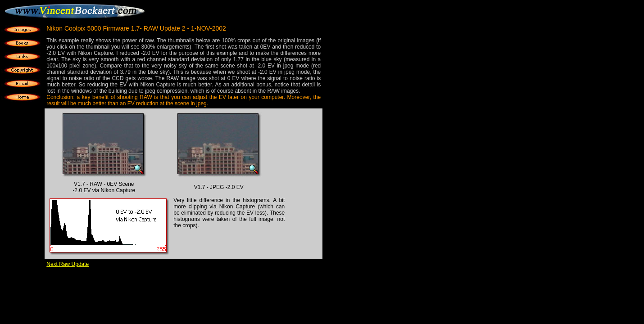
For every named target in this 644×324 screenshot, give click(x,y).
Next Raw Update (68, 264)
